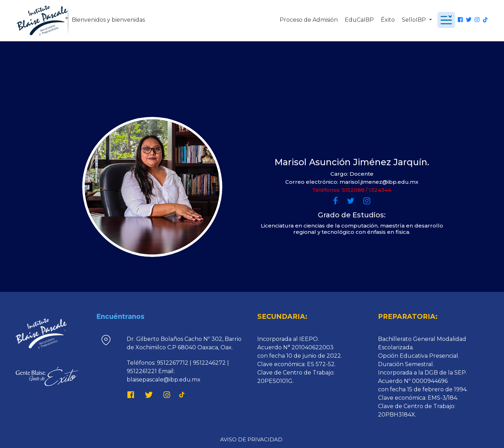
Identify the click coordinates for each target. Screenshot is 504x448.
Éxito (388, 20)
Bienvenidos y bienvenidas (108, 20)
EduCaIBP (359, 20)
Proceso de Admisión (309, 20)
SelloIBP (415, 20)
